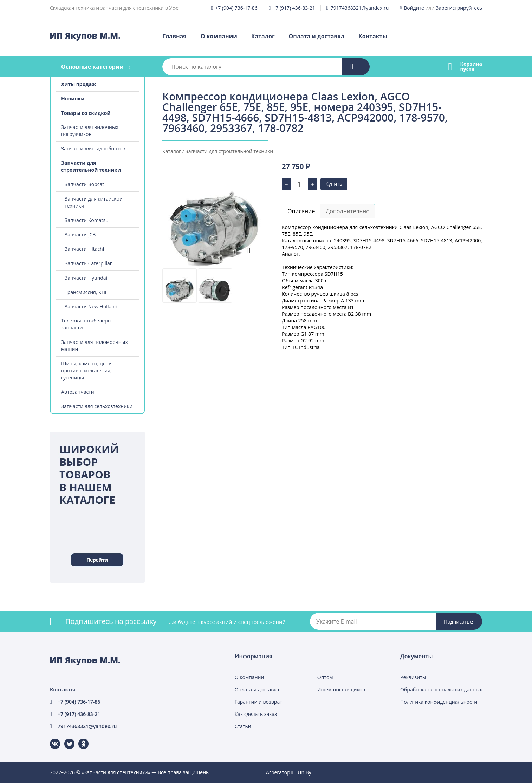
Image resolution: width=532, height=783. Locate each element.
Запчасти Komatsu (87, 220)
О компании (219, 36)
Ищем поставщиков (341, 689)
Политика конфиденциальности (439, 702)
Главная (174, 36)
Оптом (325, 677)
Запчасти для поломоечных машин (95, 345)
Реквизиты (413, 677)
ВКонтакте (51, 739)
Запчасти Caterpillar (88, 263)
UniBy (304, 772)
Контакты (373, 36)
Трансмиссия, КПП (87, 292)
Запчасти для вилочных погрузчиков (90, 130)
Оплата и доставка (317, 36)
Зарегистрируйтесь (459, 8)
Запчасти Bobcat (84, 184)
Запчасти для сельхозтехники (97, 406)
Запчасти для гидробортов (93, 148)
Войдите (414, 8)
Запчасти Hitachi (84, 249)
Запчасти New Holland (91, 306)
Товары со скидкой (86, 113)
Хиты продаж (79, 84)
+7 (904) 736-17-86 (236, 8)
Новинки (73, 99)
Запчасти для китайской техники (94, 202)
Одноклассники (80, 739)
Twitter (65, 739)
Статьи (243, 726)
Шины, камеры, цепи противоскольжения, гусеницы (86, 370)
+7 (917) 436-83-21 (294, 8)
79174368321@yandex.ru (360, 8)
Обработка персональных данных (441, 689)
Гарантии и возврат (258, 702)
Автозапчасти (78, 392)
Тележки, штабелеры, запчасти (87, 324)
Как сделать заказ (256, 714)
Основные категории (92, 67)
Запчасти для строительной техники (91, 166)
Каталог (263, 36)
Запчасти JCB (80, 234)
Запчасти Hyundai (86, 278)
